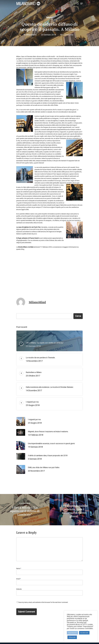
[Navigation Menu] (82, 4)
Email (18, 579)
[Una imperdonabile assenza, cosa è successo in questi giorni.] (74, 510)
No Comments (67, 35)
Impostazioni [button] (72, 633)
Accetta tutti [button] (84, 633)
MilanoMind (31, 35)
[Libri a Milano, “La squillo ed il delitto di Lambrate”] (25, 510)
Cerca (78, 316)
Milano (49, 18)
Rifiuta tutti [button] (72, 637)
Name (19, 568)
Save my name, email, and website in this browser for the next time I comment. (43, 602)
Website (19, 589)
